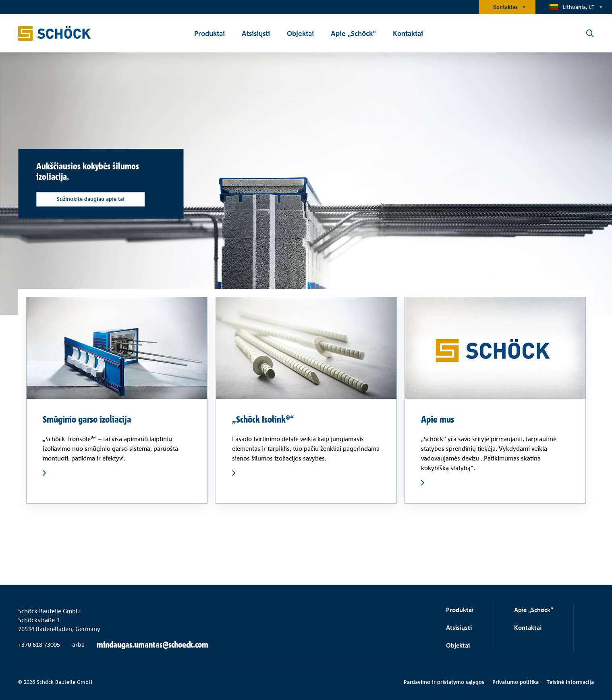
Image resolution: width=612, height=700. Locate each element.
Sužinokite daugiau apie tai (91, 199)
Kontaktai (528, 628)
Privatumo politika (516, 682)
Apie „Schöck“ (534, 610)
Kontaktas (505, 7)
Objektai (458, 645)
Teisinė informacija (570, 682)
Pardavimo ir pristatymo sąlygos (444, 682)
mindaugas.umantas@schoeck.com (152, 645)
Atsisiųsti (459, 628)
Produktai (460, 610)
